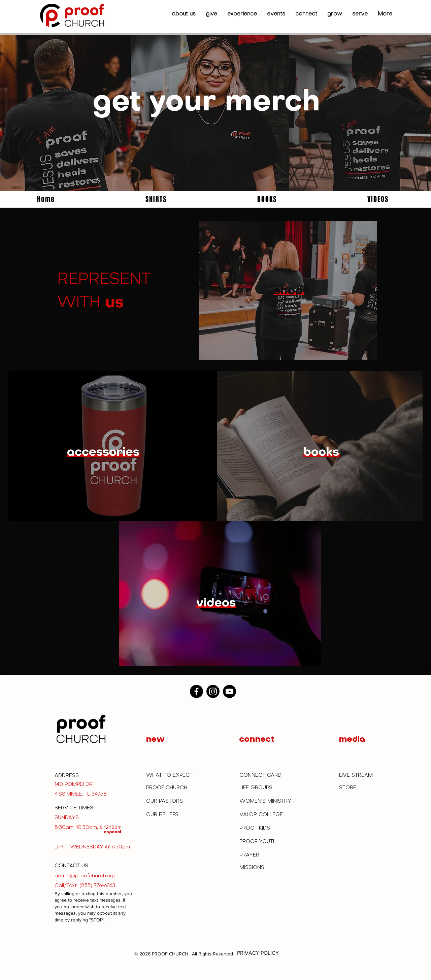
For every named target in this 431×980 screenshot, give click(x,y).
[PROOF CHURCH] (169, 788)
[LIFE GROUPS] (258, 788)
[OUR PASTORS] (166, 801)
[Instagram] (213, 691)
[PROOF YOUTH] (259, 842)
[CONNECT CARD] (262, 776)
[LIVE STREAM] (358, 775)
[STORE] (349, 788)
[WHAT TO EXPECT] (173, 776)
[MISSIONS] (252, 868)
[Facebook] (196, 691)
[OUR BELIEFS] (163, 815)
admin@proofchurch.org (85, 876)
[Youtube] (229, 691)
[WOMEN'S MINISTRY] (267, 801)
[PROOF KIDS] (256, 828)
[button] (184, 14)
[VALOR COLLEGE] (262, 815)
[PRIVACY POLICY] (258, 953)
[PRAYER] (250, 855)
